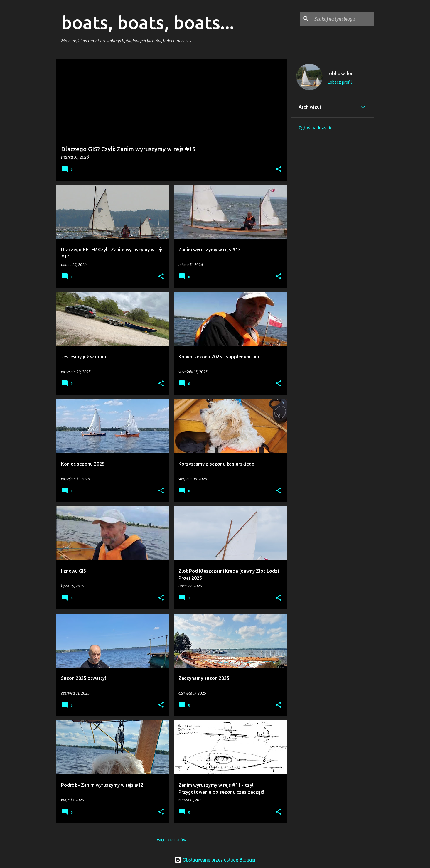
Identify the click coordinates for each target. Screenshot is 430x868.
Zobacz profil (340, 82)
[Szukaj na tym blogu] (343, 19)
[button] (279, 170)
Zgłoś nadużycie (315, 128)
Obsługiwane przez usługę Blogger (215, 860)
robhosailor (340, 73)
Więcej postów (172, 840)
